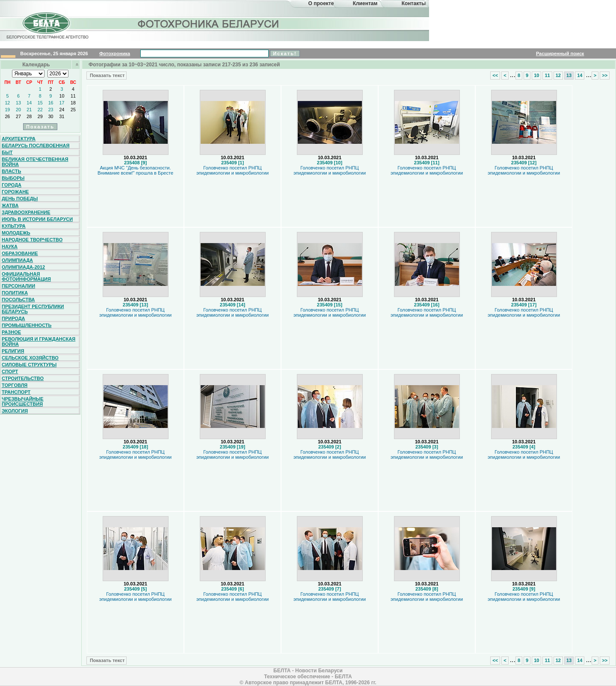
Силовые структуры (29, 365)
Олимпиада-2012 (23, 267)
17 (62, 103)
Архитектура (19, 139)
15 (40, 103)
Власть (11, 171)
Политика (15, 293)
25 (73, 110)
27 (18, 116)
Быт (7, 152)
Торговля (15, 385)
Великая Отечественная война (35, 162)
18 (73, 103)
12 (7, 103)
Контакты (414, 3)
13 (18, 103)
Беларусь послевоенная (36, 146)
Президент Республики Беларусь (33, 309)
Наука (10, 246)
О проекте (321, 3)
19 (7, 110)
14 (29, 103)
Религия (13, 351)
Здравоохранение (26, 212)
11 (73, 96)
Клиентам (365, 3)
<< (495, 75)
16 (51, 103)
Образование (20, 253)
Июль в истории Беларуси (37, 219)
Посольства (18, 300)
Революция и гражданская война (38, 342)
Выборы (13, 178)
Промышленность (27, 325)
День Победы (20, 199)
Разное (11, 332)
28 (29, 116)
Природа (13, 318)
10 (62, 96)
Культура (14, 226)
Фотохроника (115, 53)
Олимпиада (17, 260)
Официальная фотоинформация (26, 276)
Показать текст (107, 75)
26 (7, 116)
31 (62, 116)
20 (18, 110)
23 (51, 110)
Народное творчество (32, 240)
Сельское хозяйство (30, 358)
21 (29, 110)
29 (40, 116)
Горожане (15, 192)
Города (12, 185)
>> (605, 75)
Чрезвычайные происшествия (23, 401)
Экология (15, 411)
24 (62, 110)
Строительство (23, 378)
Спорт (10, 371)
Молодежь (16, 233)
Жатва (10, 205)
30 (51, 116)
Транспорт (16, 392)
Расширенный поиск (560, 53)
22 (40, 110)
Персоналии (18, 286)
